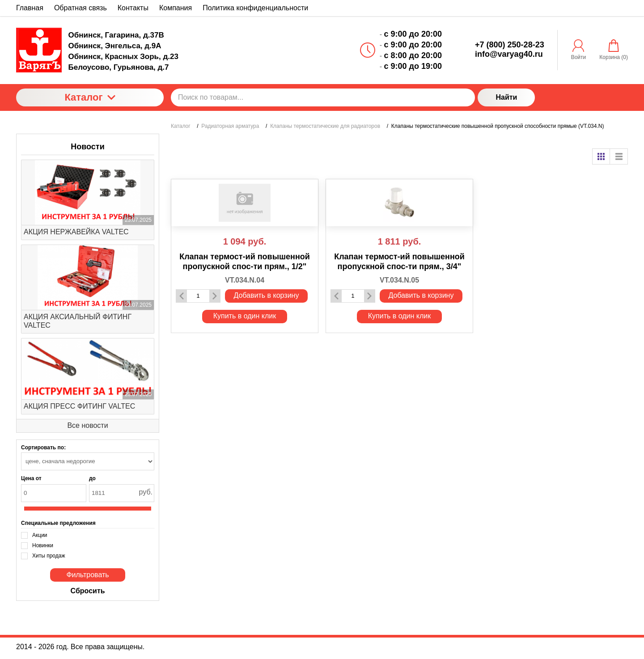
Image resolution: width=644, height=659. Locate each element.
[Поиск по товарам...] (323, 97)
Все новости (87, 425)
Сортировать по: (43, 448)
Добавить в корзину (266, 295)
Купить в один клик (245, 316)
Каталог (90, 97)
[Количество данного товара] (198, 296)
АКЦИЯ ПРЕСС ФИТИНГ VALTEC (79, 406)
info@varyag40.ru (509, 54)
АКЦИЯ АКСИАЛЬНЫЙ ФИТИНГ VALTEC (78, 321)
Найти (506, 97)
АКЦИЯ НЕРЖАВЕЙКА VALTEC (76, 232)
